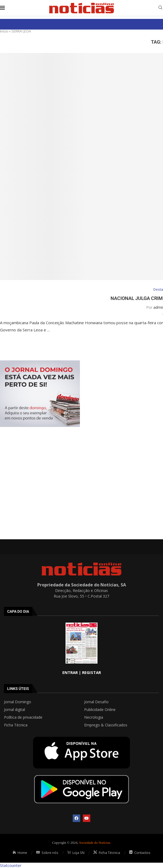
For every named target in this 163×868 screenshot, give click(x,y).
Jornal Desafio (96, 702)
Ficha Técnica (16, 725)
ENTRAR (70, 672)
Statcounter (11, 865)
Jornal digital (15, 710)
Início (4, 31)
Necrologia (94, 717)
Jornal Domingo (18, 702)
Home (20, 853)
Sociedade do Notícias (95, 843)
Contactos (140, 853)
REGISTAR (91, 672)
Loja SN (76, 853)
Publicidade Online (100, 710)
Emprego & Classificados (106, 725)
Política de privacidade (23, 717)
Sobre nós (47, 853)
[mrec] (40, 363)
